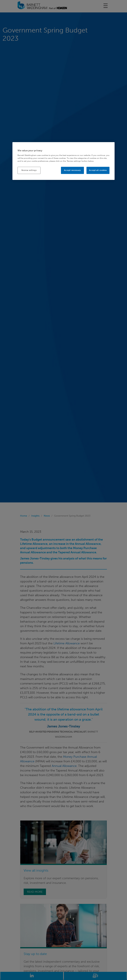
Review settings (29, 170)
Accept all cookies (98, 170)
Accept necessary (72, 170)
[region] (63, 161)
